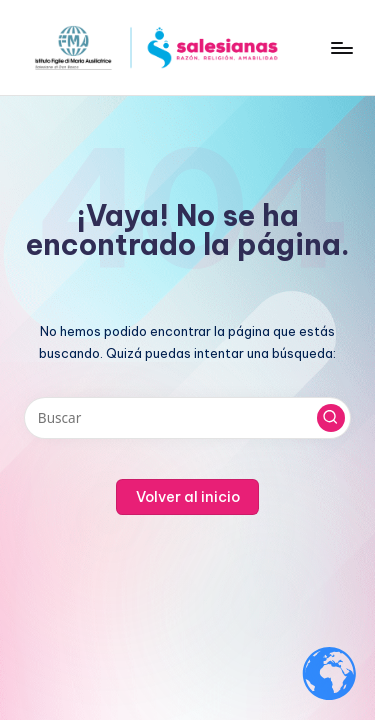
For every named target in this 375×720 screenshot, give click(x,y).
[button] (331, 418)
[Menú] (341, 47)
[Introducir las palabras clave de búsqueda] (187, 418)
